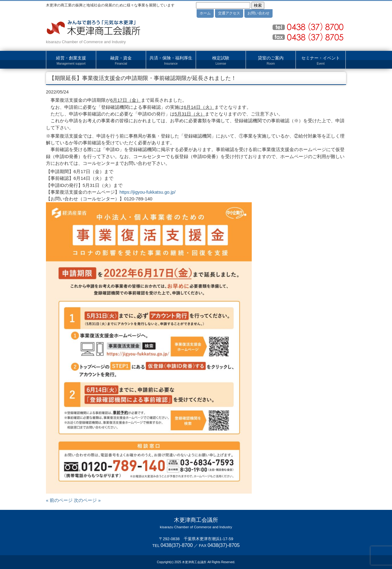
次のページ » (87, 500)
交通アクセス (229, 13)
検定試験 (221, 61)
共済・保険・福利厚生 (171, 61)
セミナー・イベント (321, 61)
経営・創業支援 (71, 61)
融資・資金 (121, 61)
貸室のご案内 (271, 61)
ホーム (205, 13)
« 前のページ (59, 500)
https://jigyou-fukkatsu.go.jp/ (147, 192)
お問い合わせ (258, 13)
